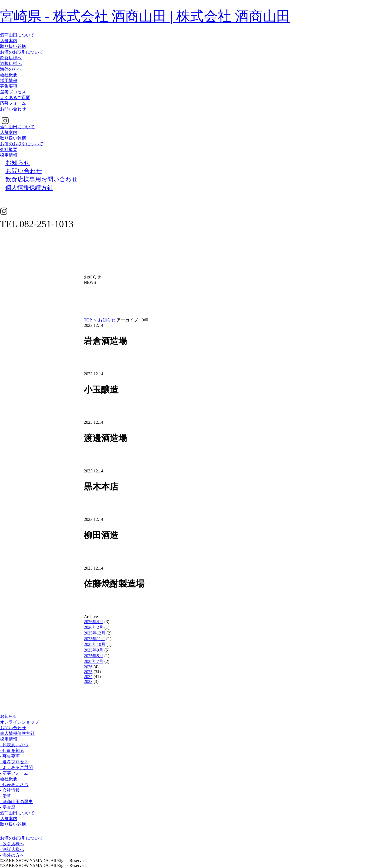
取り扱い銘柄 (13, 46)
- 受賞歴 (8, 807)
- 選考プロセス (14, 762)
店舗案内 (9, 41)
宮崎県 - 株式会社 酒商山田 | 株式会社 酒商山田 (145, 16)
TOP (88, 320)
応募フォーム (13, 103)
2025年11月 (94, 639)
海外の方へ (11, 69)
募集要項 (9, 86)
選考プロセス (13, 92)
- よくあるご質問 (16, 767)
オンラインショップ (19, 722)
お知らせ (107, 320)
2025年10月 (95, 644)
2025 (88, 672)
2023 (88, 681)
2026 (88, 667)
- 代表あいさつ (14, 745)
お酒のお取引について (22, 52)
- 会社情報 (10, 790)
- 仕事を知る (12, 750)
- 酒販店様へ (12, 849)
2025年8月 (94, 656)
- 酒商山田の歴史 (16, 802)
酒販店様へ (11, 63)
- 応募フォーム (14, 773)
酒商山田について (17, 35)
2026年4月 (94, 622)
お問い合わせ (13, 109)
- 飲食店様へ (12, 844)
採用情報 (9, 80)
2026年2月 (94, 627)
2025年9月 (94, 650)
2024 (88, 677)
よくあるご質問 (15, 98)
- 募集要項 (10, 756)
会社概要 (9, 75)
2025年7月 (94, 661)
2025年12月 (95, 633)
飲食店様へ (11, 58)
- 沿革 (6, 796)
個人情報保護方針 (17, 733)
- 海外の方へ (12, 855)
